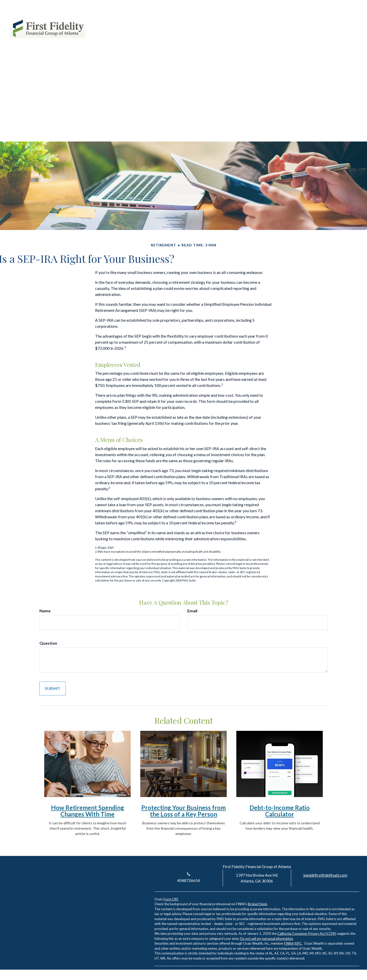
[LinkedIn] (337, 20)
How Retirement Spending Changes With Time (88, 811)
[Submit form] (53, 689)
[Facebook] (346, 20)
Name (45, 611)
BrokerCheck (258, 904)
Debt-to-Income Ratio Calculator (280, 811)
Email (192, 611)
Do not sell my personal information (267, 939)
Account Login (313, 20)
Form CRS (171, 899)
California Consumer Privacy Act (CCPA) (307, 934)
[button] (225, 38)
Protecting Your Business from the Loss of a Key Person (183, 811)
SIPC (298, 943)
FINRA (289, 943)
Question (48, 643)
